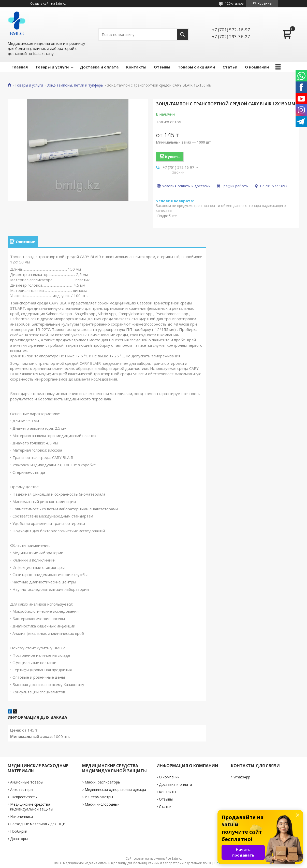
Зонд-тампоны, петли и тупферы (75, 85)
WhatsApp (242, 777)
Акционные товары (27, 782)
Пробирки (19, 831)
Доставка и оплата (99, 67)
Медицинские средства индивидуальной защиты (32, 807)
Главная (20, 67)
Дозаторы (19, 839)
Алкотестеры (22, 789)
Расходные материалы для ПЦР (38, 824)
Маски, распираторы (103, 782)
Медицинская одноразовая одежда (115, 789)
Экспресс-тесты (24, 797)
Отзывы (162, 67)
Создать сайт (40, 4)
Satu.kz (177, 858)
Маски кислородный (102, 804)
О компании (257, 67)
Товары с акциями (196, 67)
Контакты (136, 67)
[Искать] (182, 34)
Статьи (230, 67)
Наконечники (21, 816)
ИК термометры (99, 797)
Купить (172, 157)
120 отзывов (234, 3)
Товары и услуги (52, 67)
